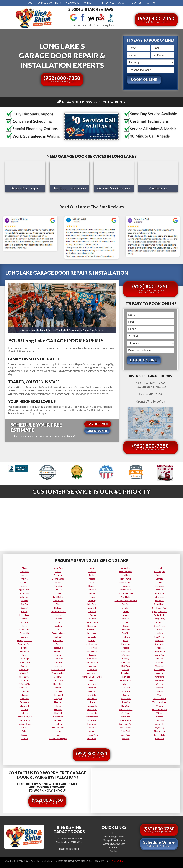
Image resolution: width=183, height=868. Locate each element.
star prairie (159, 637)
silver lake (159, 597)
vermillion (159, 655)
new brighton (126, 568)
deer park (58, 568)
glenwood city (58, 669)
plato (126, 640)
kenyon (92, 586)
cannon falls (24, 662)
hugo (58, 735)
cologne (24, 713)
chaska (24, 680)
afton (24, 568)
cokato (24, 709)
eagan (58, 593)
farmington (58, 640)
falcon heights (58, 633)
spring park (159, 615)
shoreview (159, 590)
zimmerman (159, 731)
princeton (126, 651)
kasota (92, 579)
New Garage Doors (114, 836)
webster (159, 691)
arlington (24, 597)
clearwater (24, 702)
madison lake (92, 644)
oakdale (126, 608)
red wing (126, 666)
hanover (58, 702)
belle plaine (24, 615)
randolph (126, 662)
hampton (58, 698)
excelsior (58, 626)
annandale (24, 582)
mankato (92, 655)
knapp (92, 597)
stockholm (159, 644)
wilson (159, 713)
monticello (92, 720)
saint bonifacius (126, 709)
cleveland (24, 706)
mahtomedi (92, 648)
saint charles (126, 713)
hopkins (58, 720)
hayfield (58, 713)
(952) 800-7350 (156, 19)
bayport (24, 608)
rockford (126, 691)
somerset (159, 600)
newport (126, 586)
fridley (58, 655)
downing (58, 586)
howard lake (58, 727)
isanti (92, 568)
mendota (92, 695)
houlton (58, 724)
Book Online (144, 80)
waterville (159, 680)
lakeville (92, 611)
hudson (58, 731)
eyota (58, 629)
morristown (92, 727)
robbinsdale (126, 680)
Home (29, 3)
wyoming (159, 727)
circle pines (24, 688)
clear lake (24, 698)
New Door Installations (69, 188)
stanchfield (159, 633)
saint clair (126, 717)
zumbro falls (159, 735)
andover (24, 579)
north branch (126, 590)
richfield (126, 669)
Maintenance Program (112, 3)
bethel (24, 619)
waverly (159, 684)
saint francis (126, 720)
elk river (58, 608)
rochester (126, 688)
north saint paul (126, 593)
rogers (126, 695)
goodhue (58, 677)
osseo (126, 622)
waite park (159, 666)
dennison (58, 575)
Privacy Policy (117, 861)
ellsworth (58, 615)
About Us (136, 3)
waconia (159, 662)
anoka (24, 586)
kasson (92, 582)
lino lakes (92, 629)
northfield (126, 597)
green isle (58, 680)
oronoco (126, 615)
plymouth (126, 644)
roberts (126, 684)
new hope (126, 575)
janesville (92, 571)
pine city (126, 633)
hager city (58, 684)
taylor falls (159, 648)
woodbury (159, 720)
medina (92, 691)
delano (58, 571)
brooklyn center (24, 640)
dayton (24, 738)
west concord (159, 698)
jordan (92, 575)
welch (159, 695)
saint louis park (126, 724)
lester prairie (92, 622)
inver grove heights (58, 738)
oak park (126, 604)
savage (159, 575)
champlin (24, 673)
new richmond (126, 582)
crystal (24, 727)
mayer (92, 680)
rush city (126, 706)
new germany (126, 571)
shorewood (159, 593)
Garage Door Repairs (114, 840)
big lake (24, 622)
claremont (24, 691)
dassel (24, 735)
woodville (159, 724)
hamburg (58, 691)
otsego (126, 626)
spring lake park (159, 611)
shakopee (159, 586)
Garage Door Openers (114, 188)
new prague (126, 579)
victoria (159, 658)
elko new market (58, 611)
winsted (159, 717)
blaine (24, 626)
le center (92, 615)
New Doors (73, 3)
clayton (24, 695)
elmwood (58, 619)
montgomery (92, 717)
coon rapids (24, 720)
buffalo (24, 648)
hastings (58, 709)
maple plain (92, 669)
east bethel (58, 597)
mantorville (92, 658)
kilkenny (92, 590)
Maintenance (158, 188)
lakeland (92, 608)
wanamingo (159, 669)
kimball (92, 593)
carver (24, 666)
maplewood (92, 673)
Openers (89, 3)
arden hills (24, 593)
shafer (159, 582)
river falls (126, 677)
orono (126, 611)
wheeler (159, 706)
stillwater (159, 640)
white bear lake (159, 709)
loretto (92, 640)
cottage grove (24, 724)
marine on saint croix (92, 677)
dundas (58, 590)
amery (24, 575)
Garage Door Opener (114, 843)
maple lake (92, 666)
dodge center (58, 579)
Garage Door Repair (49, 3)
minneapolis (92, 706)
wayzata (159, 688)
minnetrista (92, 713)
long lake (92, 633)
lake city (92, 600)
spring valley (159, 619)
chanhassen (24, 677)
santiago (126, 738)
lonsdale (92, 637)
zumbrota (159, 738)
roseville (126, 702)
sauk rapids (159, 571)
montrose (92, 724)
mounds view (92, 735)
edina (58, 604)
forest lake (58, 648)
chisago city (24, 684)
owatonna (126, 629)
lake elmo (92, 604)
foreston (58, 651)
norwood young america (126, 600)
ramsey (126, 658)
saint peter (126, 735)
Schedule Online (97, 431)
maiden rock (92, 651)
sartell (159, 568)
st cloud (159, 622)
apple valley (24, 590)
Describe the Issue (128, 67)
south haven (159, 604)
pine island (126, 637)
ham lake (58, 688)
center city (24, 669)
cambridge (24, 658)
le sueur (92, 619)
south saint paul (159, 608)
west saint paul (159, 702)
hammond (58, 695)
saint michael (126, 727)
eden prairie (58, 600)
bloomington (24, 629)
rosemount (126, 698)
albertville (24, 571)
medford (92, 688)
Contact (152, 3)
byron (24, 655)
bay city (24, 604)
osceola (126, 619)
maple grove (92, 662)
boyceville (24, 633)
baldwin (24, 600)
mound (92, 731)
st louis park (159, 626)
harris (58, 706)
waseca (159, 673)
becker (24, 611)
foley (58, 644)
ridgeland (126, 673)
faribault (58, 637)
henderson (58, 717)
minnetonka (92, 709)
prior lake (126, 655)
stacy (159, 629)
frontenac (58, 658)
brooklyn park (24, 644)
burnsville (24, 651)
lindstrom (92, 626)
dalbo (24, 731)
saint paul (126, 731)
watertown (159, 677)
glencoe (58, 666)
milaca (92, 702)
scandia (159, 579)
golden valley (58, 673)
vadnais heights (159, 651)
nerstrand (92, 738)
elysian (58, 622)
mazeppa (92, 684)
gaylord (58, 662)
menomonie (92, 698)
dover (58, 582)
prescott (126, 648)
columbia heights (24, 717)
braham (24, 637)
